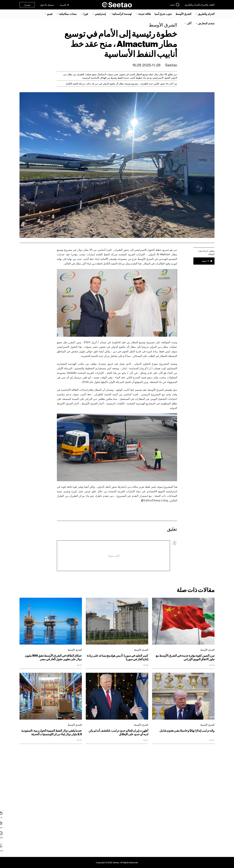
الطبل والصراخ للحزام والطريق (200, 5)
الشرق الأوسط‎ (183, 14)
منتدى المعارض (206, 23)
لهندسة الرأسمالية (122, 14)
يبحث (175, 5)
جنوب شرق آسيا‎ (163, 14)
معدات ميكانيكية (68, 14)
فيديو (50, 14)
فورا (86, 14)
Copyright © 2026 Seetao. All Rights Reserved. (117, 862)
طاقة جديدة (145, 14)
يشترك (27, 5)
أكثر (189, 23)
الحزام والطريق (206, 14)
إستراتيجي (100, 14)
